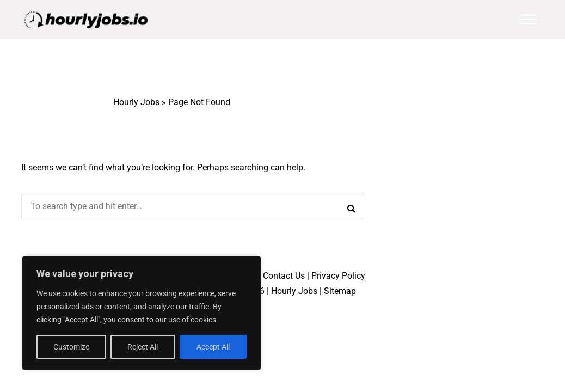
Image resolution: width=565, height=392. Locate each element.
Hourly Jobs (136, 102)
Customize (71, 347)
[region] (142, 313)
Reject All (143, 347)
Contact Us (284, 276)
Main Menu (529, 19)
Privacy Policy (338, 276)
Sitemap (340, 291)
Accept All (213, 347)
